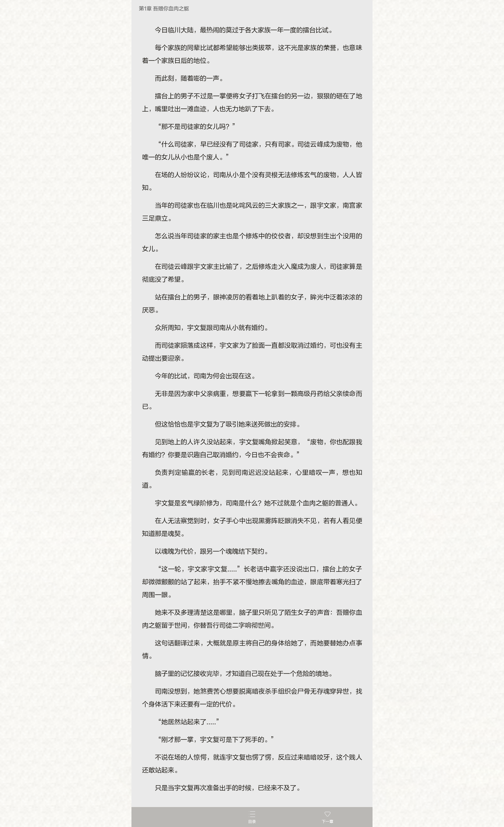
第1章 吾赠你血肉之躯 (164, 9)
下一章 (328, 822)
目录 (252, 822)
